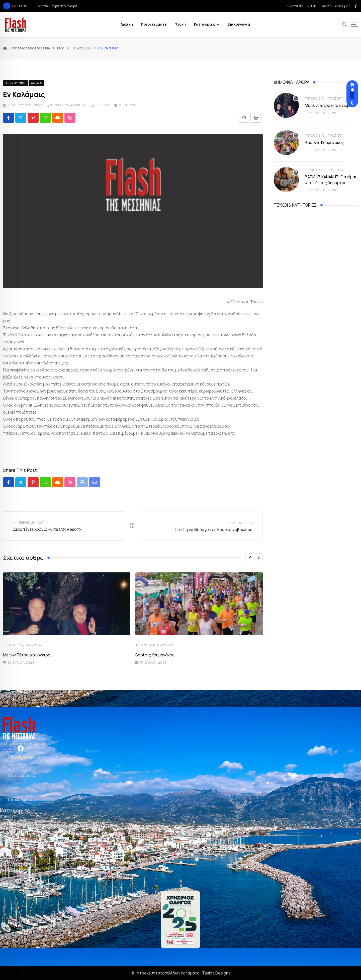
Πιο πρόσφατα (14, 870)
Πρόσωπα (33, 645)
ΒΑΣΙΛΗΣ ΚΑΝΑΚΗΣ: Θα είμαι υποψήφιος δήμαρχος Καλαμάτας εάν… (331, 182)
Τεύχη (180, 24)
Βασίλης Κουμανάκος (155, 655)
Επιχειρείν (10, 829)
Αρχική (127, 24)
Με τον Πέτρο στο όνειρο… (59, 6)
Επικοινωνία (239, 24)
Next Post (238, 523)
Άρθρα (6, 817)
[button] (250, 558)
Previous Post (32, 523)
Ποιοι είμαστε (154, 24)
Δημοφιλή (9, 882)
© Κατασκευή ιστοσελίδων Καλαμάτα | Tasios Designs (181, 973)
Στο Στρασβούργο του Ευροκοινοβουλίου (213, 530)
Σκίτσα (7, 853)
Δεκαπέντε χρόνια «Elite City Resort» (48, 529)
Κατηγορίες (205, 24)
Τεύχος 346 (13, 645)
